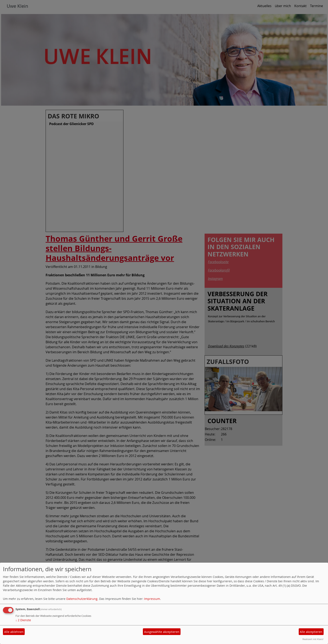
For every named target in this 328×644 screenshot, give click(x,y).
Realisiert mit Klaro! (313, 639)
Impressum (152, 599)
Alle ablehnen (14, 632)
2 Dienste (23, 620)
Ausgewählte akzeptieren (162, 632)
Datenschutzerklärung (82, 599)
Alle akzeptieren (311, 632)
